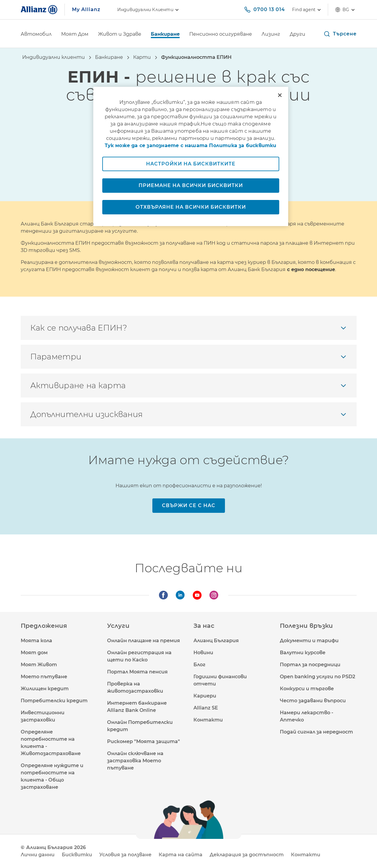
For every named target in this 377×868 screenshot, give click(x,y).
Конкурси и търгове (307, 689)
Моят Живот (39, 665)
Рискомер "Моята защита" (144, 741)
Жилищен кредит (45, 689)
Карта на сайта (181, 855)
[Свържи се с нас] (189, 506)
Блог (199, 665)
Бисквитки (77, 855)
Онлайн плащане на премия (144, 641)
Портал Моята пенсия (137, 672)
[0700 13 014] (264, 10)
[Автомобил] (36, 35)
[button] (340, 34)
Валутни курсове (303, 653)
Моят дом (34, 653)
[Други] (298, 35)
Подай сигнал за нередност (316, 732)
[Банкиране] (165, 35)
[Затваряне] (280, 95)
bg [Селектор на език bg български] (346, 10)
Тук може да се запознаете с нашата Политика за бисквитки (190, 145)
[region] (191, 156)
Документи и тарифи (309, 641)
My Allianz (86, 9)
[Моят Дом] (75, 35)
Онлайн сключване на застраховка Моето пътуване (135, 761)
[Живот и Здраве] (120, 35)
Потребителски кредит (54, 701)
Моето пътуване (44, 677)
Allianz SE (206, 708)
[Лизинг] (271, 35)
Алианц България (216, 641)
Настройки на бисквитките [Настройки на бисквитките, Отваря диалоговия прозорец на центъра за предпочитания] (191, 164)
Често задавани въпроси (313, 701)
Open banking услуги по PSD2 (317, 677)
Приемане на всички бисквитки (191, 185)
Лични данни (38, 855)
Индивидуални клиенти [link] (149, 10)
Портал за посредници (310, 665)
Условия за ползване (125, 855)
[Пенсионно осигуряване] (221, 35)
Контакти (208, 720)
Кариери (205, 696)
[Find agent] (306, 10)
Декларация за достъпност (247, 855)
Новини (203, 653)
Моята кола (36, 641)
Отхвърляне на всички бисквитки (191, 207)
